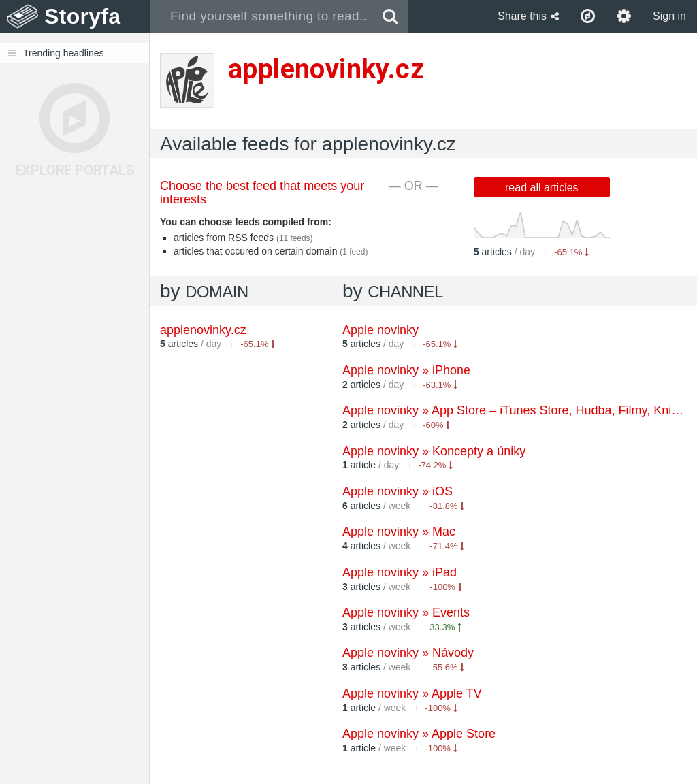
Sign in (669, 16)
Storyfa (83, 16)
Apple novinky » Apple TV (412, 693)
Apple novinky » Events (406, 612)
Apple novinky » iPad (400, 572)
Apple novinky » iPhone (406, 370)
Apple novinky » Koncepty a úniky (434, 451)
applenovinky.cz (203, 330)
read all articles (542, 187)
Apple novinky (380, 330)
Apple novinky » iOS (398, 491)
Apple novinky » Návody (408, 653)
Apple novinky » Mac (399, 532)
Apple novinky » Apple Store (419, 734)
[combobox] (261, 16)
